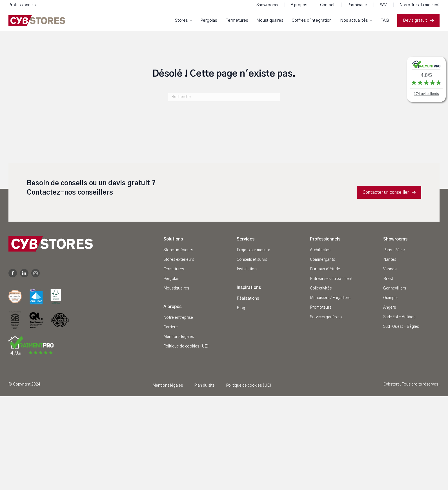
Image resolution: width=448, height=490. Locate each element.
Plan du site (204, 386)
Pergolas (209, 20)
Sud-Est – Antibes (399, 317)
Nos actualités (354, 20)
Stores (182, 20)
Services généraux (326, 317)
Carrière (171, 327)
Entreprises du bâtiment (331, 279)
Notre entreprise (178, 318)
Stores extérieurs (179, 260)
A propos (299, 5)
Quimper (391, 298)
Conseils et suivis (252, 260)
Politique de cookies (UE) (186, 346)
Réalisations (248, 299)
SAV (384, 5)
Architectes (320, 250)
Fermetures (237, 20)
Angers (390, 308)
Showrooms (268, 5)
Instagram (36, 273)
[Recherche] (224, 97)
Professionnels (22, 5)
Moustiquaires (270, 20)
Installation (247, 269)
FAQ (385, 20)
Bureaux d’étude (325, 269)
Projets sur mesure (253, 250)
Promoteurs (321, 308)
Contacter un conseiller (389, 192)
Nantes (390, 260)
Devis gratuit (418, 20)
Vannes (390, 269)
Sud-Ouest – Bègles (401, 327)
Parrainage (358, 5)
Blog (241, 308)
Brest (388, 279)
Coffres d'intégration (312, 20)
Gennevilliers (395, 288)
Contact (328, 5)
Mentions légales (179, 337)
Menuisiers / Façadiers (330, 298)
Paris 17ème (394, 250)
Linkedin (24, 273)
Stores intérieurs (178, 250)
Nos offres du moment (420, 5)
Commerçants (322, 260)
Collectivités (321, 288)
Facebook (13, 273)
